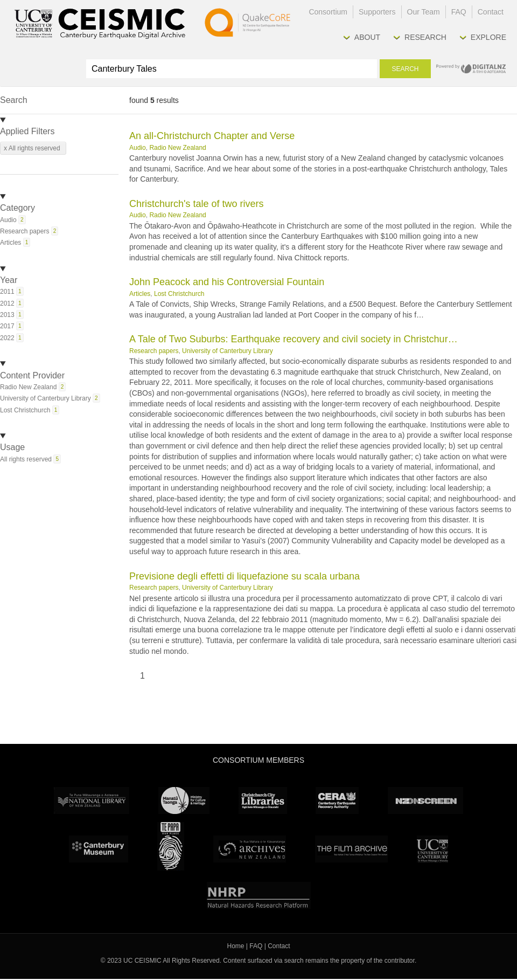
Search (405, 69)
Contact (491, 12)
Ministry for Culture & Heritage (184, 800)
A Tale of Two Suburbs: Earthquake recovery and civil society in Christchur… (294, 339)
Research (425, 37)
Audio (138, 148)
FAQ (459, 12)
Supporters (377, 12)
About (367, 37)
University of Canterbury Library (228, 351)
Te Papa (171, 846)
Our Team (424, 12)
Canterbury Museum (99, 849)
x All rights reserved (32, 148)
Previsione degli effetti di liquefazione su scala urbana (244, 576)
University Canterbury (432, 849)
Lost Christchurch (179, 294)
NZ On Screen (425, 800)
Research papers (154, 351)
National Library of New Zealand (92, 800)
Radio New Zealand (177, 148)
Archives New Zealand (250, 849)
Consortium (328, 12)
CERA (337, 800)
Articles (140, 294)
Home (236, 946)
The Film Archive (351, 849)
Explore (488, 37)
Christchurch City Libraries (263, 800)
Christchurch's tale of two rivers (197, 204)
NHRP (259, 895)
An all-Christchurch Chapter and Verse (212, 136)
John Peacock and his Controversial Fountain (227, 282)
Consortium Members (258, 760)
